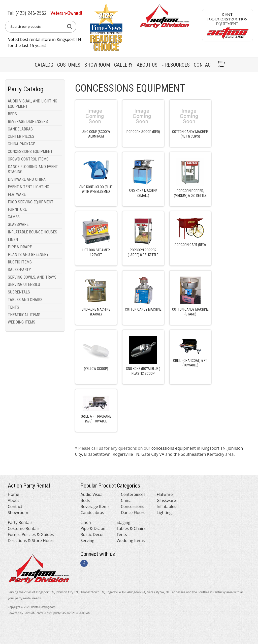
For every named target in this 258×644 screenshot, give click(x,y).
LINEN (13, 240)
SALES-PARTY (19, 270)
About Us (147, 65)
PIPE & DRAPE (20, 247)
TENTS (13, 307)
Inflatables (167, 506)
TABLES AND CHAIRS (25, 300)
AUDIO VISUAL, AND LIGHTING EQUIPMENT (33, 104)
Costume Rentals (24, 528)
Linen (86, 522)
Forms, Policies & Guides (31, 534)
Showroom (97, 65)
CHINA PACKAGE (21, 144)
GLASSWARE (18, 224)
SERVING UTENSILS (24, 285)
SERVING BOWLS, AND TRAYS (32, 277)
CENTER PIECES (21, 136)
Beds (85, 500)
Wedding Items (131, 541)
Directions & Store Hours (31, 541)
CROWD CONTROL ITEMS (28, 159)
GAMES (14, 217)
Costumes (69, 65)
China (126, 500)
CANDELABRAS (20, 129)
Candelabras (92, 513)
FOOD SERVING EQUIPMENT (31, 202)
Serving (87, 541)
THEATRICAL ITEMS (24, 315)
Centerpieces (133, 494)
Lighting (164, 513)
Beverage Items (95, 506)
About (13, 500)
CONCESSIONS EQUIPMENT (30, 152)
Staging (124, 522)
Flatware (165, 494)
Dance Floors (133, 513)
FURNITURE (17, 209)
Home (13, 494)
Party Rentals (20, 522)
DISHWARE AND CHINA (27, 179)
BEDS (12, 114)
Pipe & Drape (93, 528)
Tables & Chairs (131, 528)
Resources (176, 65)
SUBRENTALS (19, 292)
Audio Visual (92, 494)
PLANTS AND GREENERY (28, 254)
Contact (203, 65)
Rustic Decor (92, 534)
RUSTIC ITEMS (20, 262)
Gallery (123, 65)
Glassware (166, 500)
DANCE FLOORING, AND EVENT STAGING (33, 169)
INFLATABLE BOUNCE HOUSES (33, 232)
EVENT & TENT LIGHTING (28, 187)
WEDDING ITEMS (22, 322)
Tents (122, 534)
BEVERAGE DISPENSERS (28, 122)
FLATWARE (17, 194)
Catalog (44, 65)
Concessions (133, 506)
